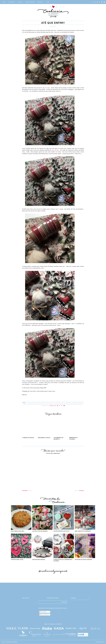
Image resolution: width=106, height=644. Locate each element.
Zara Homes (55, 150)
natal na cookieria (54, 404)
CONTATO (40, 2)
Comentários (44, 614)
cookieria (74, 403)
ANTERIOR (25, 491)
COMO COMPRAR (30, 2)
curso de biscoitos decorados (36, 404)
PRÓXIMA (81, 491)
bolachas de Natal (59, 403)
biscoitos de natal (48, 403)
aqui (44, 88)
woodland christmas (77, 404)
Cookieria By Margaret (12, 642)
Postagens (43, 612)
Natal (47, 404)
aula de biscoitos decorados (34, 403)
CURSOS (20, 2)
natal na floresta (65, 404)
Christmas (68, 403)
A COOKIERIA (12, 2)
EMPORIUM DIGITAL (100, 642)
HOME (4, 2)
